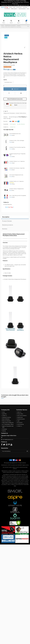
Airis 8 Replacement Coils (15, 134)
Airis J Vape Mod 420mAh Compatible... (18, 196)
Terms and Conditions (22, 416)
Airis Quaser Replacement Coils (16, 175)
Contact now (13, 127)
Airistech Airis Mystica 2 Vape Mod (17, 168)
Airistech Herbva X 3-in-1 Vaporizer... (17, 161)
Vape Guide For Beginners (8, 423)
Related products (8, 225)
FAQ (14, 7)
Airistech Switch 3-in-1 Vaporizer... (17, 181)
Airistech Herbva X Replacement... (17, 189)
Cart (28, 9)
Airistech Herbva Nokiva (21, 113)
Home (11, 7)
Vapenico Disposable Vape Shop (8, 427)
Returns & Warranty (6, 421)
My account (20, 423)
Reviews (5, 229)
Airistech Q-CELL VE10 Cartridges (17, 141)
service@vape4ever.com (8, 440)
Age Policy (4, 414)
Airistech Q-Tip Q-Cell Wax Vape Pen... (18, 147)
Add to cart (15, 89)
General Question (21, 419)
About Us (19, 412)
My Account (19, 7)
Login (18, 421)
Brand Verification (6, 419)
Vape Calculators (22, 9)
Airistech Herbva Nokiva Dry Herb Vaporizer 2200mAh (20, 103)
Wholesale (4, 429)
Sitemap (4, 431)
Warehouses (20, 417)
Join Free (25, 7)
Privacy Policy (20, 414)
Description (6, 217)
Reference (6, 65)
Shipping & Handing (6, 417)
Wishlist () (7, 9)
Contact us (4, 416)
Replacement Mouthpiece (9, 113)
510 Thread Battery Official (8, 424)
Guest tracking (20, 424)
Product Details (7, 221)
